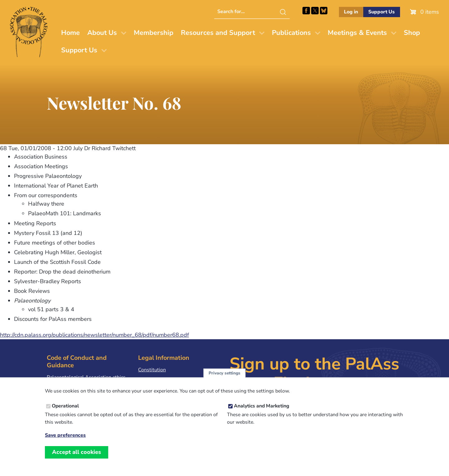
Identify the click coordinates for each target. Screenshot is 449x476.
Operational (65, 414)
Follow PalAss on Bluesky (324, 11)
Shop (412, 33)
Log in (351, 12)
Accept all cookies (77, 460)
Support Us (381, 12)
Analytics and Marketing (262, 414)
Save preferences (65, 443)
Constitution (152, 370)
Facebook (306, 11)
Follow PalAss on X (315, 11)
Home (70, 33)
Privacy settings (224, 381)
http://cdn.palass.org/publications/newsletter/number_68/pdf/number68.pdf (94, 335)
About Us (102, 33)
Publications (291, 33)
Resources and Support (218, 33)
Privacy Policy (153, 379)
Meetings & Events (357, 33)
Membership (154, 33)
